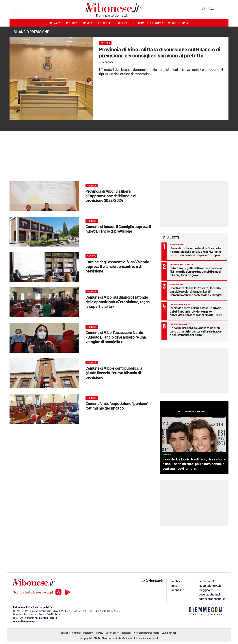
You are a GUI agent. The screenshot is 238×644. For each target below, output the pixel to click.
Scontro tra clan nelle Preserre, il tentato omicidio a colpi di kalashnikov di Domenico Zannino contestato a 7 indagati (196, 291)
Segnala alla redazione (83, 633)
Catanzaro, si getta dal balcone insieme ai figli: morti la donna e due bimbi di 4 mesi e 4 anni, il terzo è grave (196, 271)
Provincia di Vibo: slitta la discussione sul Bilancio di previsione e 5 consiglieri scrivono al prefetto (160, 52)
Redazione (65, 633)
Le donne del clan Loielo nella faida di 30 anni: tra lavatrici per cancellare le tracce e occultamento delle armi (196, 331)
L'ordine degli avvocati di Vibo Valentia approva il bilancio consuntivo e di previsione (117, 266)
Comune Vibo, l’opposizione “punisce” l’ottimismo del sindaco (117, 406)
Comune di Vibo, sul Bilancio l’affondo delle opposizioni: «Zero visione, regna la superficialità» (118, 302)
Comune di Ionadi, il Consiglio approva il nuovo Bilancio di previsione (118, 229)
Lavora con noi (169, 633)
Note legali (126, 633)
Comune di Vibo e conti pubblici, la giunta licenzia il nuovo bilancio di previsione (114, 373)
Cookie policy (112, 633)
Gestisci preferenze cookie (147, 633)
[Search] (204, 10)
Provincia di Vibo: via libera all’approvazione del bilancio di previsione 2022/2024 (111, 196)
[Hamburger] (12, 9)
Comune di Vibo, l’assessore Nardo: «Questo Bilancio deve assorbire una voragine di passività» (116, 337)
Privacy (100, 633)
